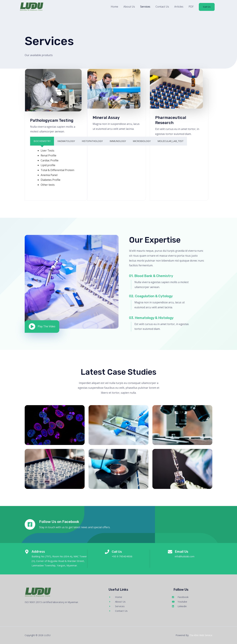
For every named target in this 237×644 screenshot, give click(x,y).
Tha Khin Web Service (201, 635)
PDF (191, 7)
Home (114, 7)
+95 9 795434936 (123, 556)
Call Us (207, 7)
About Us (129, 7)
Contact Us (162, 7)
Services (145, 7)
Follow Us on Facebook (61, 522)
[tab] (42, 141)
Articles (178, 7)
